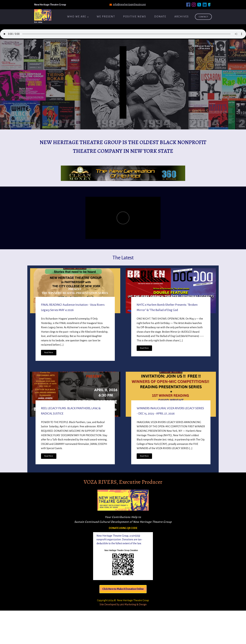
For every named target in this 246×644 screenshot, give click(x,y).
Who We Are (77, 17)
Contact (203, 17)
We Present (106, 17)
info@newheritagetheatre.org (129, 4)
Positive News (135, 17)
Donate (160, 17)
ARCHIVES (182, 17)
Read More (49, 353)
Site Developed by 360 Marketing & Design (123, 604)
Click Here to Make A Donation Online (123, 589)
